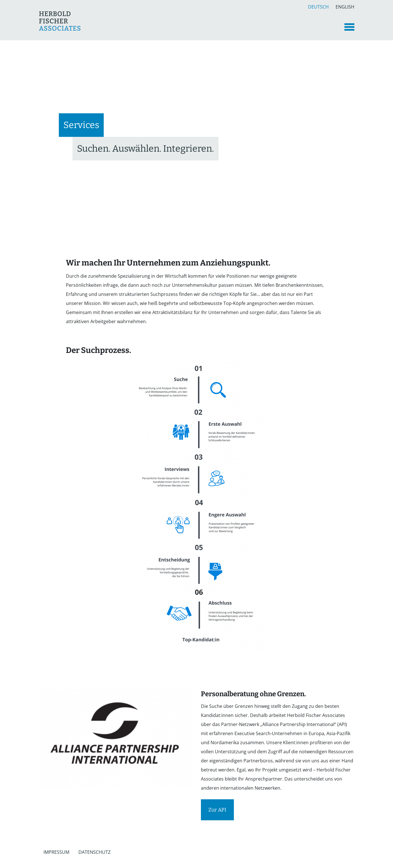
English (345, 6)
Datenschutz (94, 852)
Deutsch (318, 6)
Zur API (217, 810)
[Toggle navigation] (349, 27)
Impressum (56, 852)
